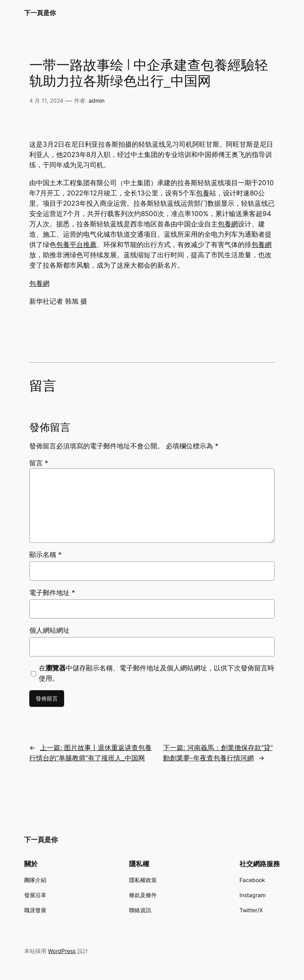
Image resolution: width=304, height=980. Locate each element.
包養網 (228, 224)
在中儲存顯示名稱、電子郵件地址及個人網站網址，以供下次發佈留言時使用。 (157, 673)
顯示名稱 (46, 555)
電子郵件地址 (52, 593)
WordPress (62, 951)
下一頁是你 (40, 13)
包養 (203, 193)
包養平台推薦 (76, 245)
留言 (39, 463)
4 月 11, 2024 (46, 100)
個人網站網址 (49, 630)
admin (97, 100)
